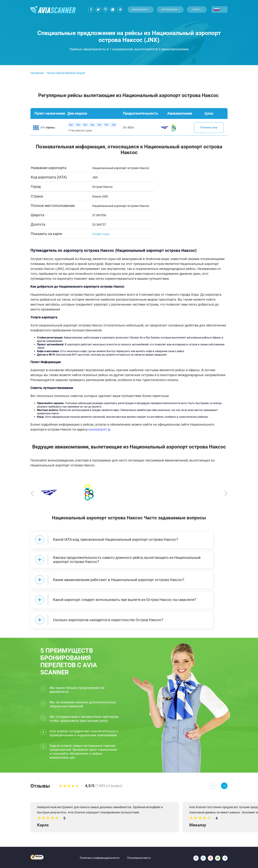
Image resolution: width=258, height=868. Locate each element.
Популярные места (139, 856)
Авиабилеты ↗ (141, 10)
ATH (48, 128)
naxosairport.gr (99, 430)
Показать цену (209, 128)
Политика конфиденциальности (100, 856)
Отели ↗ (197, 10)
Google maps (101, 234)
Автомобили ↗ (170, 10)
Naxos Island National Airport (66, 73)
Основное (37, 73)
